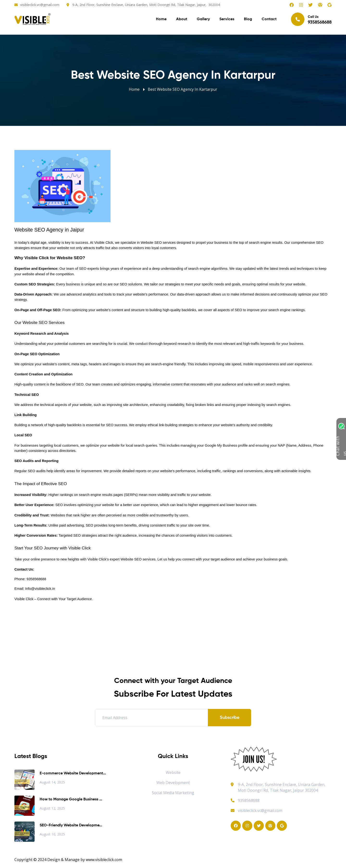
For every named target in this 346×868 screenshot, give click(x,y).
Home (161, 19)
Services (227, 19)
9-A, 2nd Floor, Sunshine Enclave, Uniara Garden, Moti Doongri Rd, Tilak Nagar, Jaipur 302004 (282, 787)
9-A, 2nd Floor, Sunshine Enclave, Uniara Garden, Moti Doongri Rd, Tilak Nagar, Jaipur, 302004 (146, 5)
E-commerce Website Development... (73, 773)
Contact (269, 19)
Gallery (203, 19)
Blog (248, 19)
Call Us (311, 19)
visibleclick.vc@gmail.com (40, 5)
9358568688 (245, 800)
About (182, 19)
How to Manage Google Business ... (71, 799)
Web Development (173, 783)
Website (173, 772)
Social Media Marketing (173, 793)
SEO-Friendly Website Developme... (71, 825)
